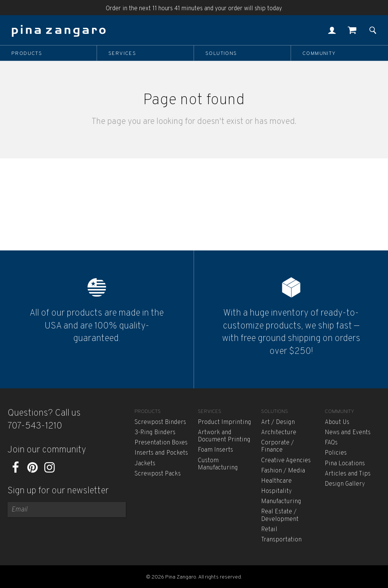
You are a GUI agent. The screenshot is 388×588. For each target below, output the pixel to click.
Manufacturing (281, 502)
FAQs (331, 443)
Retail (269, 530)
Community (319, 53)
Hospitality (276, 491)
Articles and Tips (348, 474)
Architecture (279, 433)
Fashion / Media (283, 471)
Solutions (221, 53)
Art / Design (278, 422)
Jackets (145, 464)
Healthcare (276, 481)
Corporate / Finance (278, 446)
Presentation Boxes (161, 443)
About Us (337, 422)
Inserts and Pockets (161, 453)
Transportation (281, 540)
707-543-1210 (35, 426)
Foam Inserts (215, 450)
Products (27, 53)
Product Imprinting (225, 422)
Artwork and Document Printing (224, 436)
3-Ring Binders (155, 433)
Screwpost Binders (160, 422)
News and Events (348, 433)
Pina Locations (345, 464)
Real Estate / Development (280, 515)
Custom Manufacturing (218, 464)
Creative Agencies (286, 461)
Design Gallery (345, 484)
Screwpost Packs (158, 474)
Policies (336, 453)
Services (122, 53)
